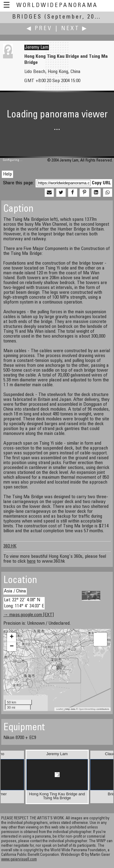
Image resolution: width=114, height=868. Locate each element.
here (31, 561)
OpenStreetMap (87, 709)
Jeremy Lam (37, 47)
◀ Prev (39, 29)
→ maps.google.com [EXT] (29, 615)
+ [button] (12, 637)
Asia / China (15, 591)
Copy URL (101, 183)
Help (7, 174)
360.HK (10, 546)
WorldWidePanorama (57, 6)
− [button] (12, 647)
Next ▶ (74, 29)
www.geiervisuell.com (19, 860)
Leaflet (60, 709)
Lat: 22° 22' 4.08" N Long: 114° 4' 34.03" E (24, 603)
